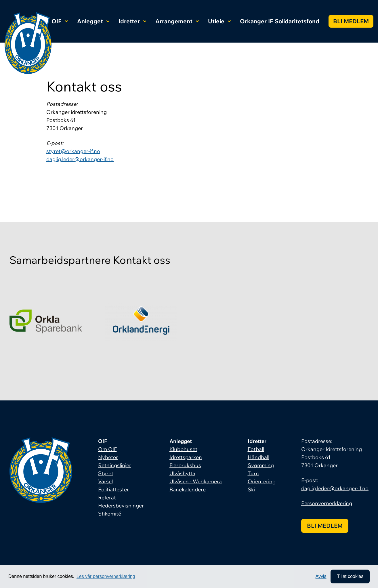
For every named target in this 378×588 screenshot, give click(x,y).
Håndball (258, 457)
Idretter (132, 21)
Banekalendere (188, 489)
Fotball (256, 449)
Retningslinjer (115, 465)
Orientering (262, 481)
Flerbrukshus (185, 465)
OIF (60, 21)
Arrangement (177, 21)
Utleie (219, 21)
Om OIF (107, 449)
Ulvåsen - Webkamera (196, 481)
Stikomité (110, 514)
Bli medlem (351, 21)
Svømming (261, 465)
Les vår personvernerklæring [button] (106, 576)
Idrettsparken (186, 457)
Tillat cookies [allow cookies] (350, 576)
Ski (251, 489)
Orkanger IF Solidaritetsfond (280, 21)
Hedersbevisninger (121, 506)
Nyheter (108, 457)
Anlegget (93, 21)
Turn (253, 473)
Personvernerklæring (327, 503)
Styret (106, 473)
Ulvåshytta (182, 473)
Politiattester (113, 489)
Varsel (105, 481)
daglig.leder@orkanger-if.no (80, 159)
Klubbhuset (183, 449)
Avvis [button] (321, 576)
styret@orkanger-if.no (73, 151)
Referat (107, 498)
